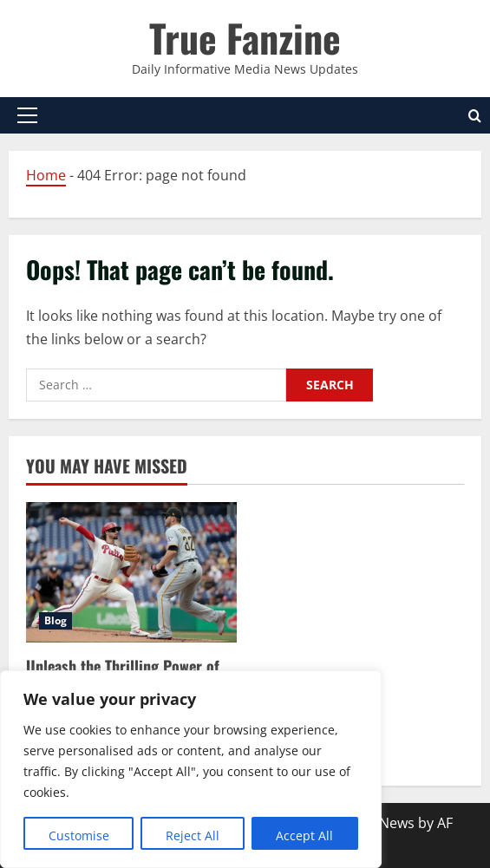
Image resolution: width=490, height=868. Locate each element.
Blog (56, 620)
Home (46, 175)
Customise (79, 835)
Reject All (193, 835)
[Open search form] (475, 116)
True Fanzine (245, 38)
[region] (191, 769)
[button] (27, 115)
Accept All (304, 835)
